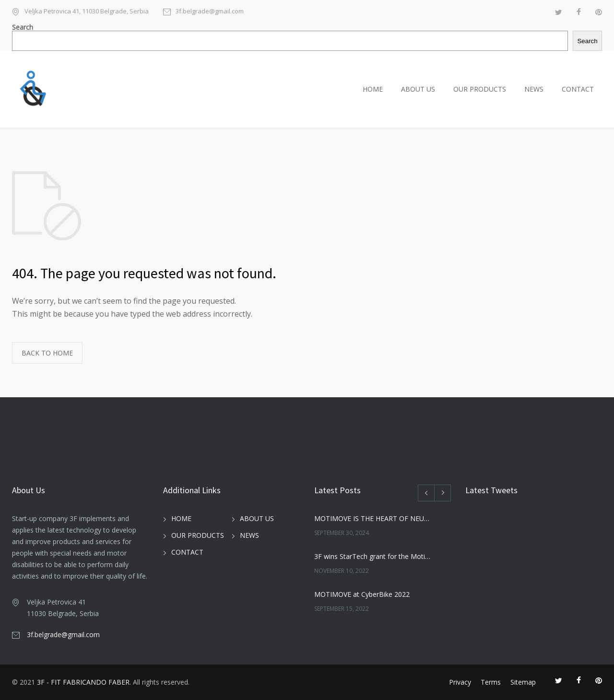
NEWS (534, 89)
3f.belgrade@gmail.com (210, 12)
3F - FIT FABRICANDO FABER (83, 682)
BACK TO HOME (47, 353)
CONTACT (578, 89)
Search (23, 27)
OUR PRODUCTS (480, 89)
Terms (491, 682)
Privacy (460, 682)
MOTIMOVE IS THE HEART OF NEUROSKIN (372, 518)
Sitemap (523, 682)
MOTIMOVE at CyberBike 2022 (362, 594)
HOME (373, 89)
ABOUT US (418, 89)
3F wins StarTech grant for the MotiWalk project (372, 556)
